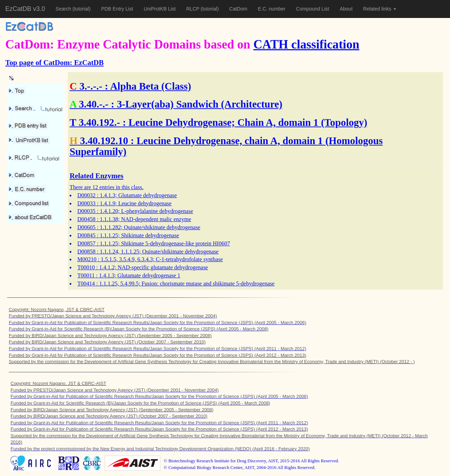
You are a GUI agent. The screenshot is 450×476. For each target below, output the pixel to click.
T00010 (86, 267)
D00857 (86, 243)
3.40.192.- (99, 122)
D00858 (86, 252)
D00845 (86, 235)
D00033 (86, 203)
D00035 (86, 211)
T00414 (86, 284)
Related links (380, 9)
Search (64, 9)
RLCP (194, 9)
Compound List (313, 9)
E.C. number (272, 9)
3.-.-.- (91, 86)
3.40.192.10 (104, 141)
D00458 (86, 219)
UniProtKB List (160, 9)
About (346, 9)
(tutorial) (81, 9)
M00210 (87, 259)
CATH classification (306, 44)
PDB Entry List (117, 9)
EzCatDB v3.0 (25, 9)
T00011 (86, 275)
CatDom (238, 9)
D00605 (86, 227)
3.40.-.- (94, 104)
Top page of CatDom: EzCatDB (54, 62)
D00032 (86, 195)
